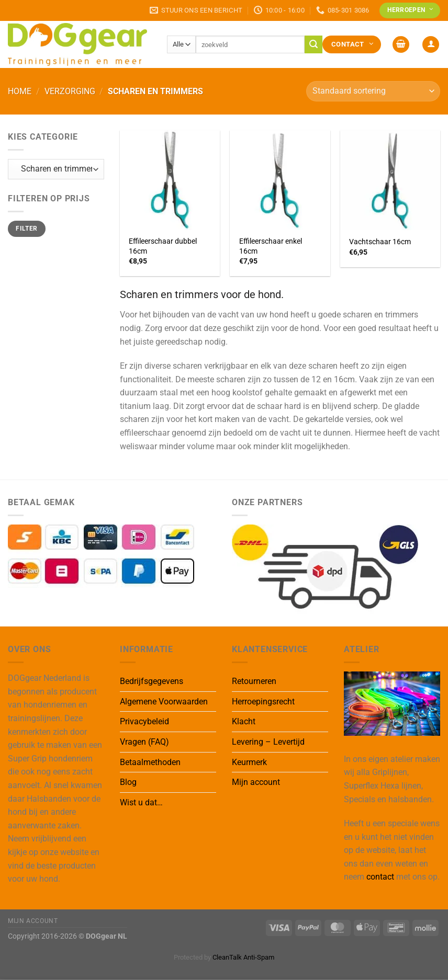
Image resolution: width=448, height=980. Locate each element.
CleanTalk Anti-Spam (243, 957)
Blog (128, 782)
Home (20, 91)
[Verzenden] (313, 44)
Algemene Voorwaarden (164, 702)
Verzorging (70, 91)
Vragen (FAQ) (144, 742)
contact (380, 877)
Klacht (244, 721)
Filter (26, 229)
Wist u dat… (141, 802)
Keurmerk (249, 762)
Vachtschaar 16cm (380, 242)
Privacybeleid (144, 721)
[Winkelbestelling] (373, 91)
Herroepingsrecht (263, 702)
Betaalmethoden (150, 762)
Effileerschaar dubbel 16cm (163, 246)
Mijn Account (33, 921)
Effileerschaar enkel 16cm (271, 246)
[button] (401, 45)
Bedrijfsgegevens (152, 681)
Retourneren (254, 681)
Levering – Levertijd (268, 742)
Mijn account (256, 782)
